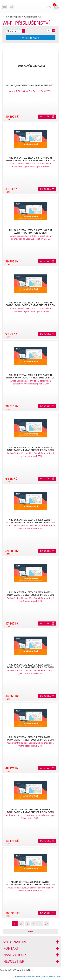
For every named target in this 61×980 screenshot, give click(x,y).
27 (46, 924)
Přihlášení (49, 7)
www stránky (42, 977)
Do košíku (46, 117)
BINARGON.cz (55, 977)
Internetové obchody (24, 977)
